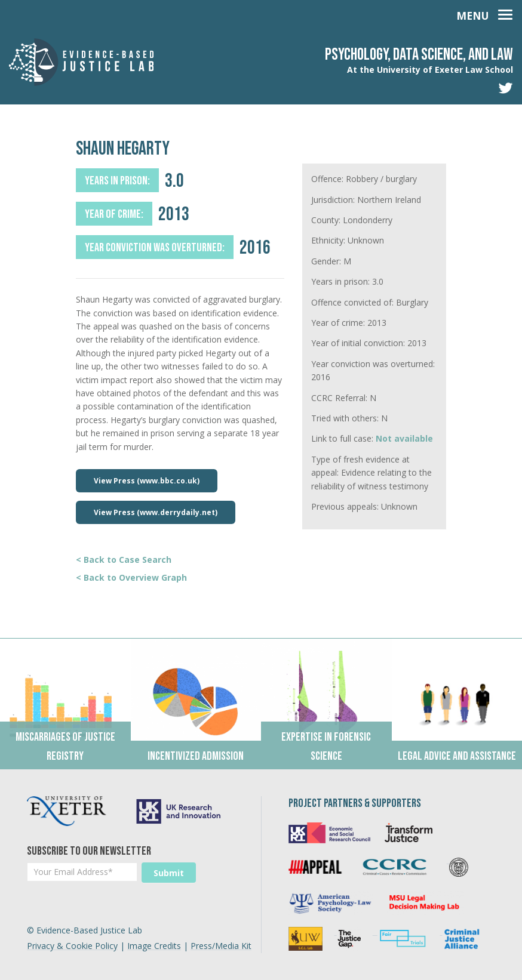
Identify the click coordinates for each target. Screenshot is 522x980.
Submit (169, 873)
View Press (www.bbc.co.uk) (147, 481)
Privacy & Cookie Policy (72, 946)
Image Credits (154, 946)
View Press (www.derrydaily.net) (156, 512)
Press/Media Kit (221, 946)
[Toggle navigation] (484, 13)
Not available (404, 438)
